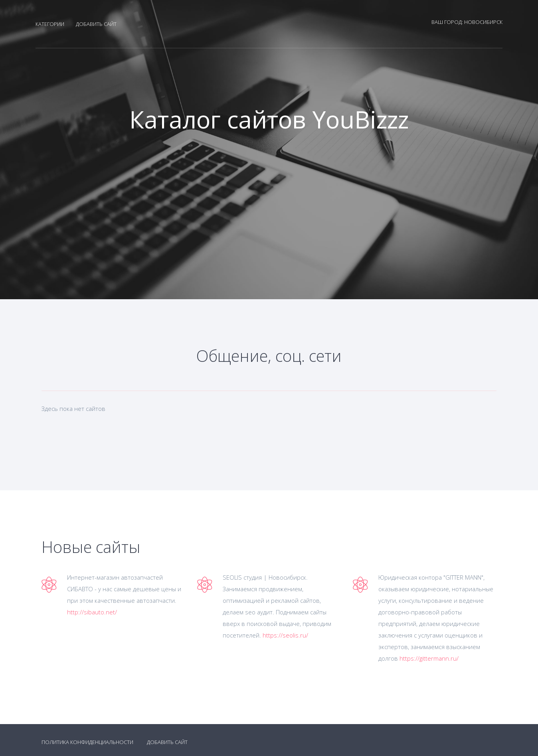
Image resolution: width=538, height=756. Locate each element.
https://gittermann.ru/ (429, 658)
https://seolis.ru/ (285, 635)
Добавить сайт (96, 24)
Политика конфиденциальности (87, 742)
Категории (50, 24)
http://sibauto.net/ (92, 612)
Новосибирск (483, 22)
